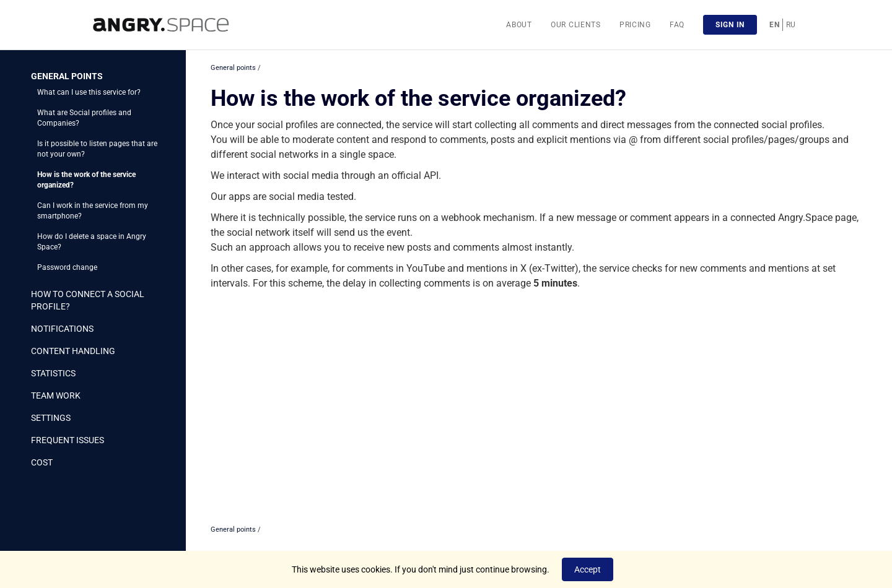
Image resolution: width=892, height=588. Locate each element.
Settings (51, 418)
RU (791, 25)
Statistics (53, 373)
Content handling (73, 351)
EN (774, 25)
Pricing (635, 25)
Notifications (62, 329)
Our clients (576, 25)
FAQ (677, 25)
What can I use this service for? (89, 92)
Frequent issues (68, 440)
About (519, 25)
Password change (67, 267)
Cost (42, 462)
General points (67, 76)
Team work (56, 396)
